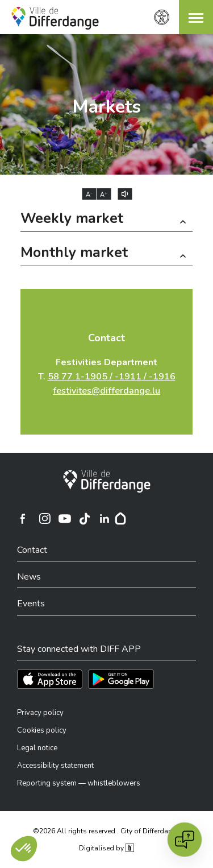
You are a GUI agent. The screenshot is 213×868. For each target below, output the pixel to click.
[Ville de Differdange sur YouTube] (65, 519)
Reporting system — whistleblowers (79, 783)
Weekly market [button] (72, 220)
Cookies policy (42, 730)
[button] (196, 17)
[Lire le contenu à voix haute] (125, 194)
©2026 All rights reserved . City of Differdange (106, 831)
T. (107, 377)
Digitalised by (106, 848)
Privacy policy (40, 713)
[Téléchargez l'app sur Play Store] (121, 679)
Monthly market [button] (74, 254)
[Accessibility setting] (162, 17)
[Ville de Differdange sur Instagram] (45, 519)
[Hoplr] (120, 519)
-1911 (128, 377)
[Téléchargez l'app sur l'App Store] (50, 679)
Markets (106, 107)
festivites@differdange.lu (106, 391)
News (29, 577)
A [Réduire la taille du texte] (89, 195)
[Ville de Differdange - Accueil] (55, 18)
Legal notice (37, 748)
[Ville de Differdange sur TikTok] (85, 519)
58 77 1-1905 (78, 377)
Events (31, 604)
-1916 (162, 377)
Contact (106, 338)
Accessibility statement (55, 766)
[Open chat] (185, 840)
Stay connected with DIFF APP (79, 649)
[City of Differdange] (107, 481)
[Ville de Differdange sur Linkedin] (105, 519)
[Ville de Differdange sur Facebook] (23, 519)
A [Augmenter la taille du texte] (104, 195)
